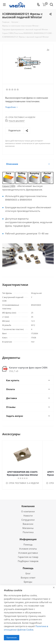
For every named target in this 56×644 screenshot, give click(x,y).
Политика (28, 532)
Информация (28, 539)
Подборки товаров (28, 561)
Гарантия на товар (28, 557)
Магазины (28, 528)
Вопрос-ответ (28, 578)
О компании (28, 511)
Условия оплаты (28, 549)
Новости (28, 516)
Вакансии (28, 524)
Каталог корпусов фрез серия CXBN (28, 368)
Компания (28, 506)
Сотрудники (28, 520)
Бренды (28, 582)
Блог (28, 573)
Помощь (28, 544)
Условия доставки (28, 553)
